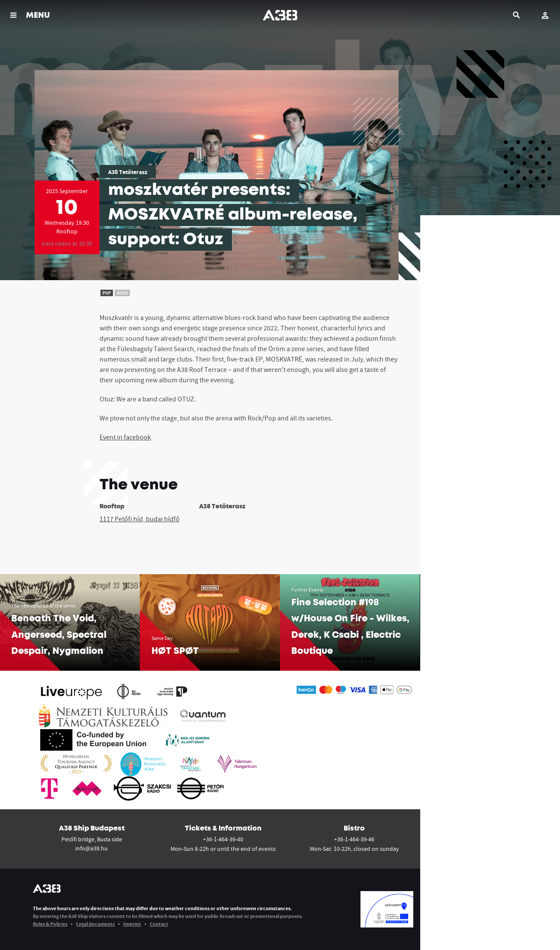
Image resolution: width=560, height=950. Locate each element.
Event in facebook (125, 437)
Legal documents (95, 924)
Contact (159, 924)
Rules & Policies (50, 924)
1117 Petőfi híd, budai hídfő (140, 519)
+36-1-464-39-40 (223, 839)
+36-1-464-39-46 (354, 839)
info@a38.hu (92, 848)
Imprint (132, 924)
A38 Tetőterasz (128, 172)
